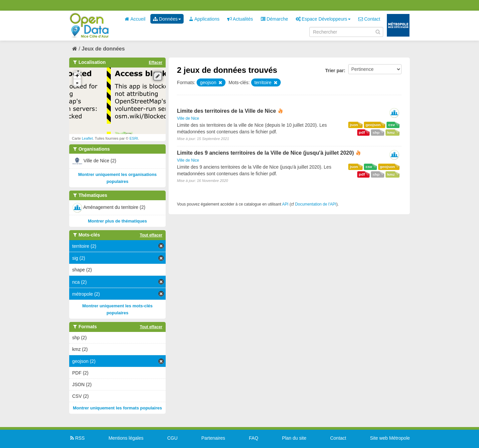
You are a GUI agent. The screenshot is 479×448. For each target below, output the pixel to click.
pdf (362, 132)
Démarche (274, 19)
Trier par (334, 71)
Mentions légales (126, 438)
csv (392, 125)
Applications (204, 19)
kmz (391, 132)
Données (167, 19)
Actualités (240, 19)
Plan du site (294, 438)
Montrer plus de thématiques (117, 221)
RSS (77, 438)
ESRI (134, 138)
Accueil (135, 19)
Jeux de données (103, 49)
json (354, 125)
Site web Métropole (390, 438)
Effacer (156, 63)
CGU (172, 438)
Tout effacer (151, 235)
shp (376, 132)
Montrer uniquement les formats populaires (117, 408)
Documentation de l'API (316, 204)
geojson (373, 125)
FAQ (253, 438)
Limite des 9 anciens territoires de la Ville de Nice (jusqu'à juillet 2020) (265, 153)
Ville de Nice (188, 118)
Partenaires (213, 438)
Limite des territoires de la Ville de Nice (227, 111)
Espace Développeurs (323, 19)
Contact (369, 19)
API (285, 204)
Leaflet (87, 138)
